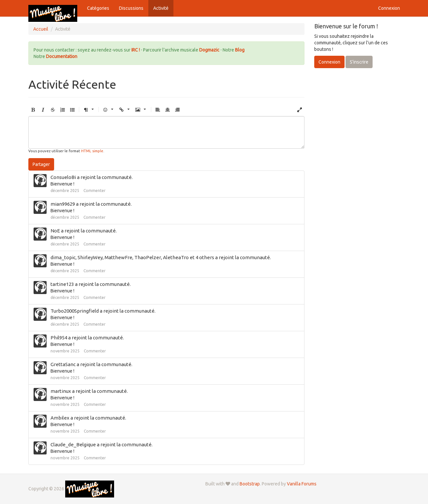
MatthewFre (118, 257)
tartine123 (62, 284)
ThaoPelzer (148, 257)
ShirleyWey (90, 257)
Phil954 (59, 338)
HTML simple (92, 151)
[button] (33, 110)
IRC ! (136, 50)
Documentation (62, 56)
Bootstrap (250, 484)
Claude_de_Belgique (73, 445)
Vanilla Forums (302, 484)
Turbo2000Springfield (75, 311)
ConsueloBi (63, 177)
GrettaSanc (63, 364)
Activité (161, 8)
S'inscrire (359, 62)
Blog (240, 50)
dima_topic (63, 257)
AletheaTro (176, 257)
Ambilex (60, 418)
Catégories (98, 8)
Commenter (95, 191)
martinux (61, 391)
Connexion (389, 8)
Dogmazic (210, 50)
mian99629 (63, 204)
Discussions (131, 8)
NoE (55, 231)
